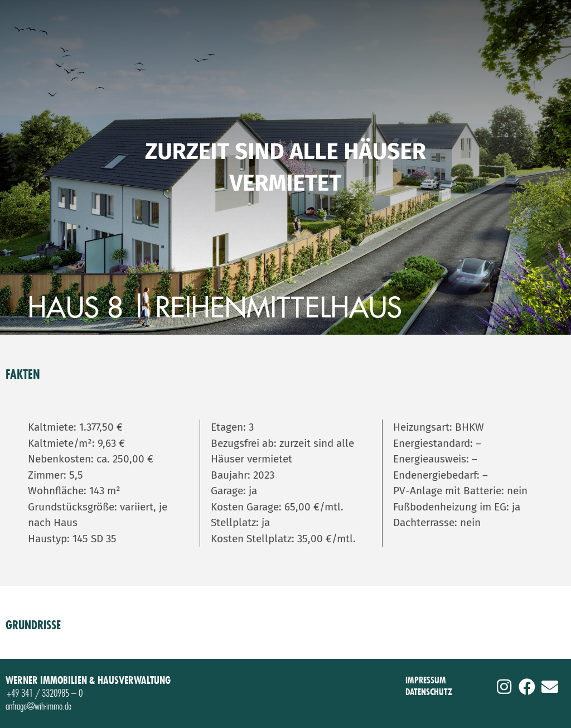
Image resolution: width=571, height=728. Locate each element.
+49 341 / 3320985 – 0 (45, 693)
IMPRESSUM (426, 680)
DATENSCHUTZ (429, 692)
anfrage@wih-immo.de (38, 706)
